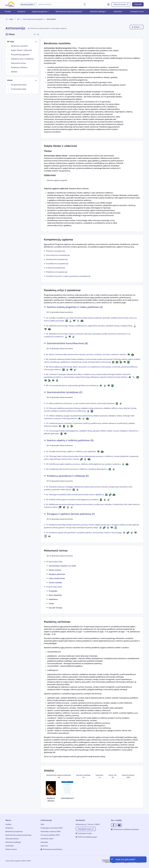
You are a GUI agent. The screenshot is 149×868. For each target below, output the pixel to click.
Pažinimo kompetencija (54, 251)
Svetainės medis (47, 839)
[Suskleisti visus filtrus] (34, 34)
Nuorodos (44, 842)
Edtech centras (11, 849)
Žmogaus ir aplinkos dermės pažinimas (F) (69, 514)
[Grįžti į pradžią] (20, 19)
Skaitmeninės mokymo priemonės (69, 11)
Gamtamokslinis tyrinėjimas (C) (63, 392)
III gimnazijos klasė (19, 85)
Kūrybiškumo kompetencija (56, 264)
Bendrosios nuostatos (19, 46)
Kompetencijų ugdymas (20, 54)
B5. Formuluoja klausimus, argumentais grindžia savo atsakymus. (79, 385)
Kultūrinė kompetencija (54, 268)
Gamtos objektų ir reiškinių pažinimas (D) (69, 440)
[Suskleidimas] (36, 42)
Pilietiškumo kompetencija (56, 272)
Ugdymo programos (40, 11)
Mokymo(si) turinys (18, 63)
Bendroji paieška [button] (27, 5)
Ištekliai (14, 72)
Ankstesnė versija (84, 833)
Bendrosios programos (14, 831)
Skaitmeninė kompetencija (56, 259)
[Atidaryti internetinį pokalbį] (128, 859)
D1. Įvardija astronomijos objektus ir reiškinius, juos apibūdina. (74, 451)
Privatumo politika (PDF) (50, 835)
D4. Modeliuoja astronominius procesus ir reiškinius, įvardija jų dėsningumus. (80, 469)
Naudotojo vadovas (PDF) (51, 831)
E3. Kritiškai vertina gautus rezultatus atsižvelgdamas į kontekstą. (77, 500)
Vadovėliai (118, 11)
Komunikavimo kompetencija (57, 255)
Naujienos (21, 11)
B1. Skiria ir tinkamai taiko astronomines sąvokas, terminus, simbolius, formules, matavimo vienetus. (89, 354)
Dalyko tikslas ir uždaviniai (21, 50)
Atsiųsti (137, 27)
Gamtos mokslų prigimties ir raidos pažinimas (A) (73, 307)
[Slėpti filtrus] (38, 34)
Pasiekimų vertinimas (19, 67)
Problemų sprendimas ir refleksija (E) (66, 476)
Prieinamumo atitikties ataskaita (125, 829)
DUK (42, 824)
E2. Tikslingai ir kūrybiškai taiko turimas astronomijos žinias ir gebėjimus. (80, 495)
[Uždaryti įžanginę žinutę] (112, 859)
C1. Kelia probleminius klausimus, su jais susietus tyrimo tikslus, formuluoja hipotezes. (83, 403)
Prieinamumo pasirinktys (51, 849)
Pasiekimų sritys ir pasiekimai (22, 59)
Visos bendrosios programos (33, 19)
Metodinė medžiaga (98, 11)
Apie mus (44, 846)
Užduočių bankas (12, 839)
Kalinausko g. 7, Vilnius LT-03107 (88, 824)
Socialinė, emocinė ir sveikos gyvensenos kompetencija (67, 276)
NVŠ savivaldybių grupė (86, 837)
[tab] (57, 180)
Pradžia (8, 11)
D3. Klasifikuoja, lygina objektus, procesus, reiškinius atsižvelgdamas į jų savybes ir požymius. (86, 464)
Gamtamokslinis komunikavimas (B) (66, 343)
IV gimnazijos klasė (19, 89)
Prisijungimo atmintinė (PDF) (52, 828)
